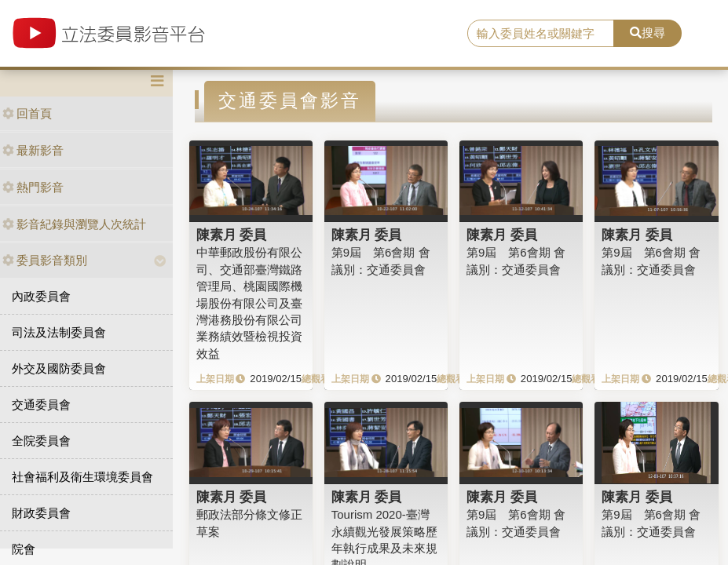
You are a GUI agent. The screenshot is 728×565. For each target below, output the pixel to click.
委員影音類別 (45, 260)
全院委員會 (41, 441)
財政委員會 (41, 513)
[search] (541, 34)
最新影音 (33, 150)
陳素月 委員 (232, 235)
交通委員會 (41, 405)
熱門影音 (33, 187)
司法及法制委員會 (59, 332)
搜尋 (648, 33)
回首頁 (27, 113)
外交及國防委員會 (59, 368)
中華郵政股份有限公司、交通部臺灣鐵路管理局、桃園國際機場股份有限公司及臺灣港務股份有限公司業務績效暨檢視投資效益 (249, 303)
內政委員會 (41, 296)
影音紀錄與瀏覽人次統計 (74, 224)
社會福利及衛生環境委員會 (82, 477)
